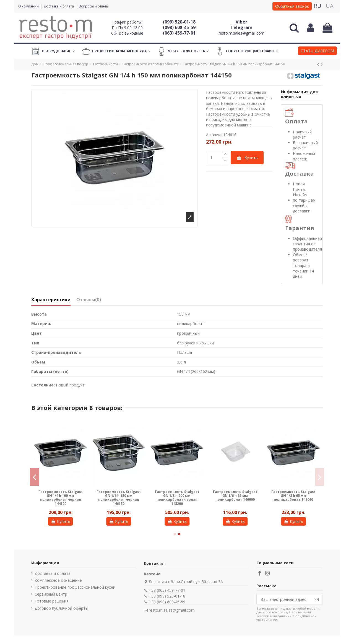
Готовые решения (52, 601)
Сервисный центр (51, 594)
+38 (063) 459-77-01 (167, 590)
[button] (317, 51)
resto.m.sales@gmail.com (241, 33)
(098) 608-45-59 (179, 27)
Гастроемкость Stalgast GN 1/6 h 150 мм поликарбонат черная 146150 (119, 498)
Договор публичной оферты (61, 608)
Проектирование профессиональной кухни (75, 587)
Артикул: (214, 135)
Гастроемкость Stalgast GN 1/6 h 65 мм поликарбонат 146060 (235, 496)
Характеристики (51, 300)
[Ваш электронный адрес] (284, 599)
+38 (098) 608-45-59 (167, 602)
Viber (241, 22)
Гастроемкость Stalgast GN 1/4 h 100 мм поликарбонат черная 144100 (61, 498)
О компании (29, 6)
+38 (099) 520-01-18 (167, 596)
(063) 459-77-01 (179, 33)
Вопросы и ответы (94, 6)
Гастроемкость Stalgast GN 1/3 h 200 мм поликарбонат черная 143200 (177, 498)
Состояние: (43, 385)
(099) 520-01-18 (179, 22)
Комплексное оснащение (58, 580)
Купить (247, 158)
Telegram (241, 27)
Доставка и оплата (59, 6)
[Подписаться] (317, 599)
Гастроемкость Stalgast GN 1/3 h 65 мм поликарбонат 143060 (293, 496)
